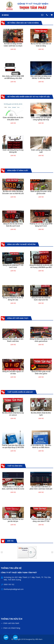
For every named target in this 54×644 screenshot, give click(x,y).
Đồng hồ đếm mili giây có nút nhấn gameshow (41, 340)
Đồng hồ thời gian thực (18, 318)
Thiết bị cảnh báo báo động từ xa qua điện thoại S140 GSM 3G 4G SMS (13, 447)
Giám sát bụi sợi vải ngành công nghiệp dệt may (41, 119)
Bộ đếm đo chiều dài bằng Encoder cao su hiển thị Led (13, 192)
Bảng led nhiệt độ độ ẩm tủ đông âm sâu (13, 299)
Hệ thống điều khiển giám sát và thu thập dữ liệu (29, 97)
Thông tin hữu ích (12, 619)
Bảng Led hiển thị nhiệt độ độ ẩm (21, 244)
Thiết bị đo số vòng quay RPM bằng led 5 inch (41, 225)
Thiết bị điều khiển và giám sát (20, 392)
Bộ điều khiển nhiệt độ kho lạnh (41, 414)
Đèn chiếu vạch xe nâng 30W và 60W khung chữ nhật (13, 77)
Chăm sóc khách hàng (12, 628)
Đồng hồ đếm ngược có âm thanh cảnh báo (13, 340)
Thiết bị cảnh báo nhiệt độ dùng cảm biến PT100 (41, 520)
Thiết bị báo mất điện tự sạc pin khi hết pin (13, 520)
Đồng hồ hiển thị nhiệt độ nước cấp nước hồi (41, 299)
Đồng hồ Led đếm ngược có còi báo (13, 373)
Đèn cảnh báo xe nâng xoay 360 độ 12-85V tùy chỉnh (41, 77)
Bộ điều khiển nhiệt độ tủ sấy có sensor (13, 414)
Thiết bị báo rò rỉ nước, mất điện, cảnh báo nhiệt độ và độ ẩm (13, 489)
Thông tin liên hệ (11, 568)
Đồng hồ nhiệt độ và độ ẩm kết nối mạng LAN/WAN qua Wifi (41, 266)
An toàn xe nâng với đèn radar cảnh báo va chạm (13, 45)
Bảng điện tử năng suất (18, 170)
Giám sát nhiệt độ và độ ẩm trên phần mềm (13, 119)
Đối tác (10, 541)
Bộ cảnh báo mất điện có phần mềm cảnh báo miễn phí (41, 488)
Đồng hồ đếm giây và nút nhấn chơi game (41, 373)
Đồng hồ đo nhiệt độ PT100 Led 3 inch (13, 266)
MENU (5, 15)
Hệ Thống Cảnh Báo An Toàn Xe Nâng (23, 23)
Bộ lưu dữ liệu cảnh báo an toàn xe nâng (41, 45)
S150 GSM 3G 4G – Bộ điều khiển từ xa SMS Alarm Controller (41, 447)
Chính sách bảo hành (11, 623)
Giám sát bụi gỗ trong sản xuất (41, 151)
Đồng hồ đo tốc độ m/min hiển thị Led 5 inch (13, 225)
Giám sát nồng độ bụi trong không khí (13, 151)
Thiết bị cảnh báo (15, 466)
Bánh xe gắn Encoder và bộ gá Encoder (41, 192)
